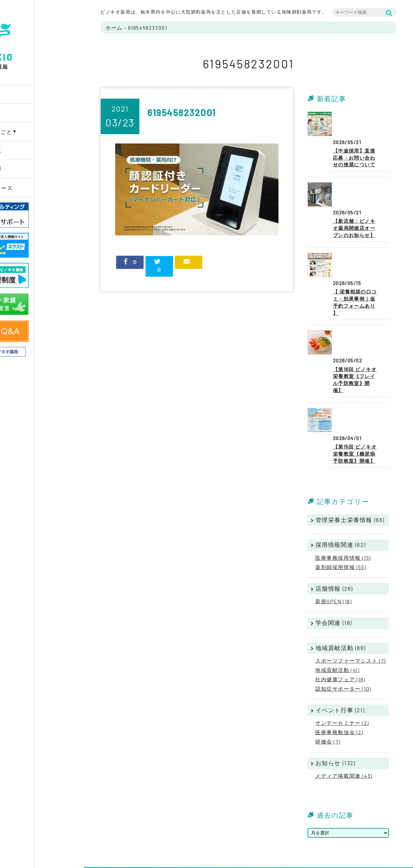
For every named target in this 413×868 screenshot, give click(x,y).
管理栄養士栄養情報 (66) (350, 456)
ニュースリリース (40, 188)
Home (25, 94)
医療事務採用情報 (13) (343, 493)
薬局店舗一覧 (34, 150)
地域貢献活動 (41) (337, 606)
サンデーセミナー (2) (342, 659)
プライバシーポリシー (373, 824)
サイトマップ (364, 832)
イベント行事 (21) (340, 646)
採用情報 (28, 169)
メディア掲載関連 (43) (344, 711)
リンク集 (359, 840)
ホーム (114, 28)
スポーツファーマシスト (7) (351, 596)
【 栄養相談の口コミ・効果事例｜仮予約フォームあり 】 (357, 258)
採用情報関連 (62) (341, 480)
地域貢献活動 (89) (341, 584)
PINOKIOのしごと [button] (40, 132)
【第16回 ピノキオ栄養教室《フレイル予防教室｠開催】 (357, 323)
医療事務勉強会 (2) (339, 668)
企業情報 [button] (28, 113)
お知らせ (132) (336, 699)
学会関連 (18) (334, 558)
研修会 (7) (328, 677)
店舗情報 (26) (334, 524)
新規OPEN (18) (334, 537)
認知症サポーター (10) (343, 624)
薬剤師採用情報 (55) (341, 503)
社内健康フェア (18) (340, 615)
